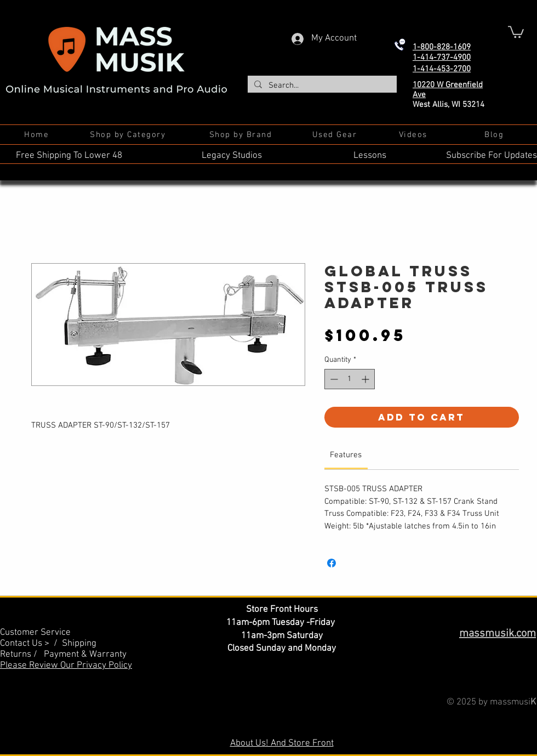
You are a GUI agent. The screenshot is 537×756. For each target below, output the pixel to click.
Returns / (22, 655)
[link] (346, 455)
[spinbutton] (350, 379)
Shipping (79, 644)
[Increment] (366, 379)
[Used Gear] (336, 135)
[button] (516, 31)
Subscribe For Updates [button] (492, 156)
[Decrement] (333, 379)
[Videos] (414, 135)
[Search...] (321, 86)
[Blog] (495, 135)
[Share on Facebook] (332, 563)
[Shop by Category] (129, 135)
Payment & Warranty (85, 655)
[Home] (38, 135)
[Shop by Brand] (242, 135)
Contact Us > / (31, 644)
